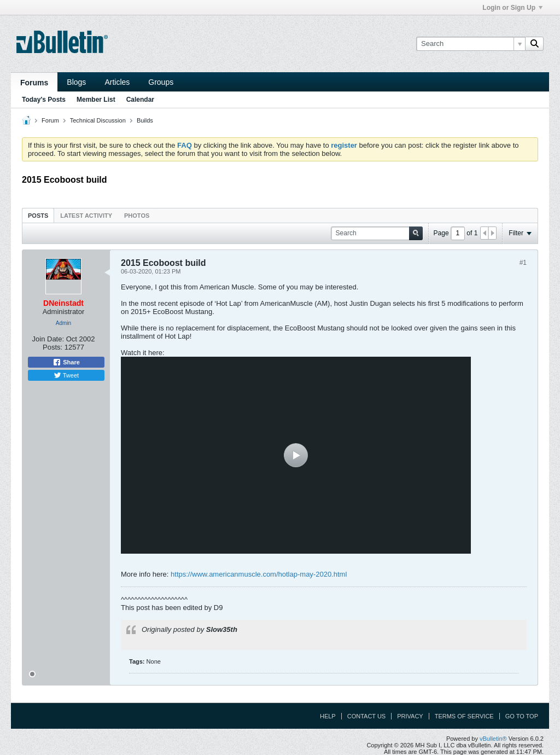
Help (328, 716)
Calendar (140, 100)
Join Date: (48, 339)
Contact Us (367, 716)
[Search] (471, 44)
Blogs (76, 82)
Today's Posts (44, 100)
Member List (96, 100)
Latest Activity (86, 216)
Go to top (522, 716)
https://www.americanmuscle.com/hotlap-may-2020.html (259, 574)
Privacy (410, 716)
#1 (523, 263)
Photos (137, 216)
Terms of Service (464, 716)
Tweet (66, 375)
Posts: (52, 347)
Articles (117, 82)
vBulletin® (493, 739)
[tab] (38, 215)
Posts (38, 216)
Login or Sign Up (512, 8)
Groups (161, 82)
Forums (34, 83)
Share (66, 362)
